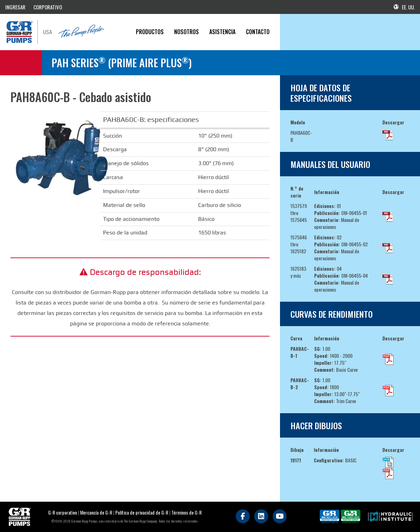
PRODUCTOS (150, 32)
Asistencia (222, 32)
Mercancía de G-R (97, 512)
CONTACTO (258, 32)
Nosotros (186, 32)
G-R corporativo (63, 512)
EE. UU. (404, 7)
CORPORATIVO (48, 7)
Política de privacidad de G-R (142, 512)
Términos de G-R (186, 512)
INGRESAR (15, 7)
